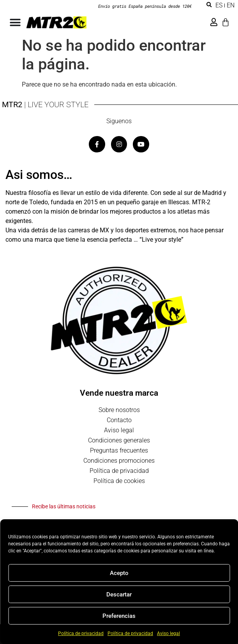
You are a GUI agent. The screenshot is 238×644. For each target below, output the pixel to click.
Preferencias (119, 616)
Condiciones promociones (119, 461)
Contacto (119, 420)
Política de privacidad (81, 633)
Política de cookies (119, 481)
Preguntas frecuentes (119, 450)
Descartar (119, 594)
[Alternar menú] (15, 23)
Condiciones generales (119, 440)
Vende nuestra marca (119, 393)
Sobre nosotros (119, 410)
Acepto (119, 573)
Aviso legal (168, 633)
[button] (209, 5)
